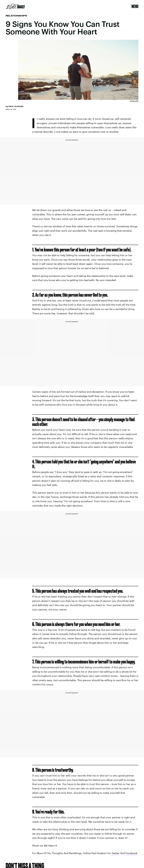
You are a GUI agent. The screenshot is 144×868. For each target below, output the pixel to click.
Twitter (116, 853)
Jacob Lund (134, 101)
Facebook (131, 853)
